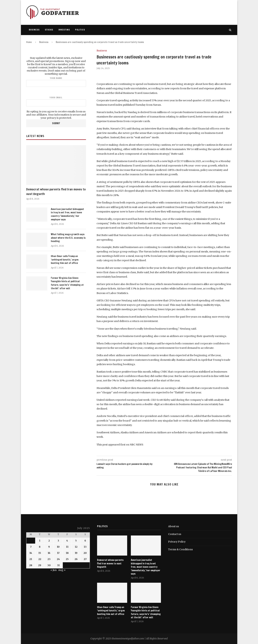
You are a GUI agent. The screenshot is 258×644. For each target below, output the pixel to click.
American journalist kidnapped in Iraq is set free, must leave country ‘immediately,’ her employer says (67, 214)
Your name (56, 82)
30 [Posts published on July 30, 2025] (49, 565)
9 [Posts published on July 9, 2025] (49, 547)
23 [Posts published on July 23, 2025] (49, 559)
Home (29, 42)
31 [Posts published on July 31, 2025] (58, 565)
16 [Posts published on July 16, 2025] (49, 553)
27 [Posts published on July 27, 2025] (85, 559)
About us (173, 526)
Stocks (49, 30)
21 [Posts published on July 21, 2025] (31, 559)
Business (34, 30)
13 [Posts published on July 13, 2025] (85, 547)
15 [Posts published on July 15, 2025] (40, 553)
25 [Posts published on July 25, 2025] (67, 559)
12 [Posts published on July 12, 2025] (76, 547)
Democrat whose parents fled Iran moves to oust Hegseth (56, 191)
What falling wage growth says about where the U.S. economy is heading (68, 238)
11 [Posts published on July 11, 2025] (67, 547)
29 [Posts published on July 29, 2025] (40, 565)
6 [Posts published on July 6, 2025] (85, 541)
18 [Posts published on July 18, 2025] (67, 553)
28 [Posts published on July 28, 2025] (31, 565)
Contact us (175, 534)
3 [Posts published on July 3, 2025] (58, 541)
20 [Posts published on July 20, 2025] (85, 553)
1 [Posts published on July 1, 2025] (40, 541)
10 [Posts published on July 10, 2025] (58, 547)
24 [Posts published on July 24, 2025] (58, 559)
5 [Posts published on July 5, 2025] (76, 541)
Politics (80, 30)
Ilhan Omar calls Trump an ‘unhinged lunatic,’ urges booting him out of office (65, 260)
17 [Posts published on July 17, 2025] (58, 553)
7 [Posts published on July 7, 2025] (31, 547)
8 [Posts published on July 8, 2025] (40, 547)
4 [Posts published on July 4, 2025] (67, 541)
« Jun (54, 570)
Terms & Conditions (180, 549)
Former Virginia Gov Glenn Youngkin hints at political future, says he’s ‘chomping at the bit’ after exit (67, 283)
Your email (56, 101)
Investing (64, 30)
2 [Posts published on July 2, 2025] (49, 541)
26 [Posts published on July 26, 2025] (76, 559)
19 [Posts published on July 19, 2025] (76, 553)
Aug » (62, 570)
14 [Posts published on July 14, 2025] (31, 553)
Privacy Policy (177, 542)
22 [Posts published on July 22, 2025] (40, 559)
